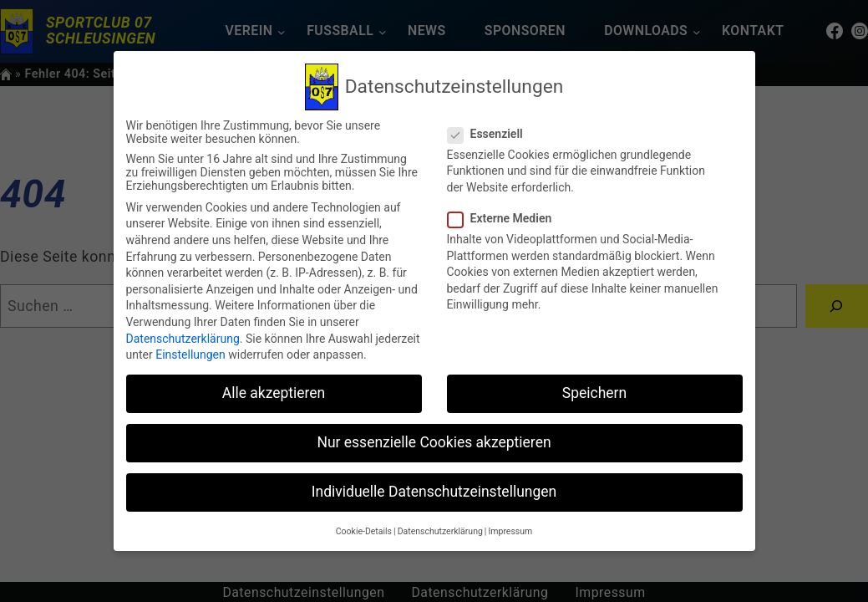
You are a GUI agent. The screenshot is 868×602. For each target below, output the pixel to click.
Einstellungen (190, 355)
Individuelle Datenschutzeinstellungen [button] (434, 492)
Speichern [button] (594, 393)
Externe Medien (507, 218)
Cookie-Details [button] (364, 531)
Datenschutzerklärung (183, 339)
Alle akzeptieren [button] (274, 393)
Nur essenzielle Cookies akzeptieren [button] (434, 442)
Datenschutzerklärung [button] (440, 531)
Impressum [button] (510, 531)
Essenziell (492, 134)
